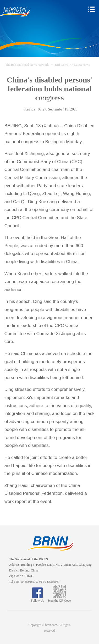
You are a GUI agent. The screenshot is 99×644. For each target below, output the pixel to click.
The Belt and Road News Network (27, 65)
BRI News (61, 65)
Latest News (82, 65)
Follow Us (37, 599)
